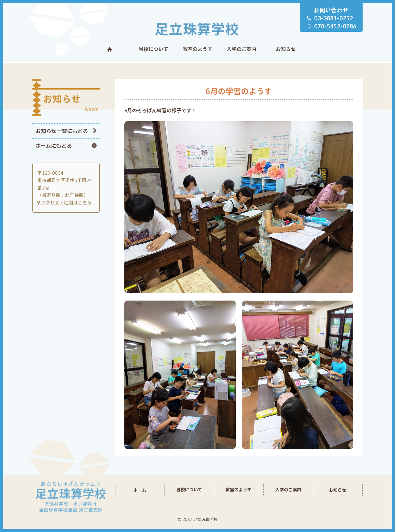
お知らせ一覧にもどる (62, 131)
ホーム (109, 49)
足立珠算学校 (198, 29)
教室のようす (197, 49)
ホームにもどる (54, 146)
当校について (153, 49)
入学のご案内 (242, 49)
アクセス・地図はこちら (64, 202)
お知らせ (286, 49)
